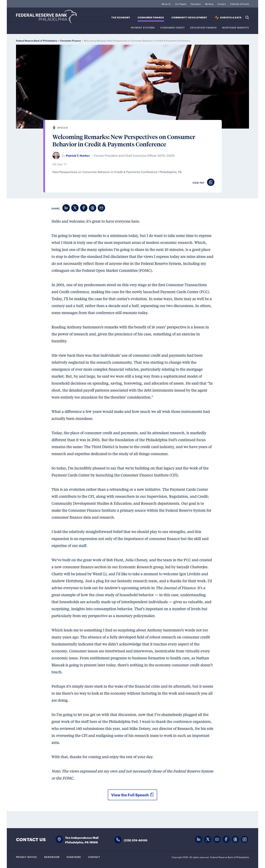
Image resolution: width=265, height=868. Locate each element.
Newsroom (52, 857)
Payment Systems (143, 28)
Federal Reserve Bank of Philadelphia (46, 17)
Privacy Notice (26, 857)
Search (247, 17)
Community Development (189, 18)
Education (196, 4)
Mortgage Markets (236, 28)
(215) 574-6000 (136, 840)
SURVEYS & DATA (231, 18)
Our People (181, 4)
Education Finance (204, 28)
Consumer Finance (151, 18)
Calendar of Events (240, 4)
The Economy (121, 18)
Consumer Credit (173, 28)
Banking (209, 4)
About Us (166, 4)
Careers (222, 4)
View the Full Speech (130, 795)
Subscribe (74, 857)
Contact (94, 857)
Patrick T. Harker (78, 155)
